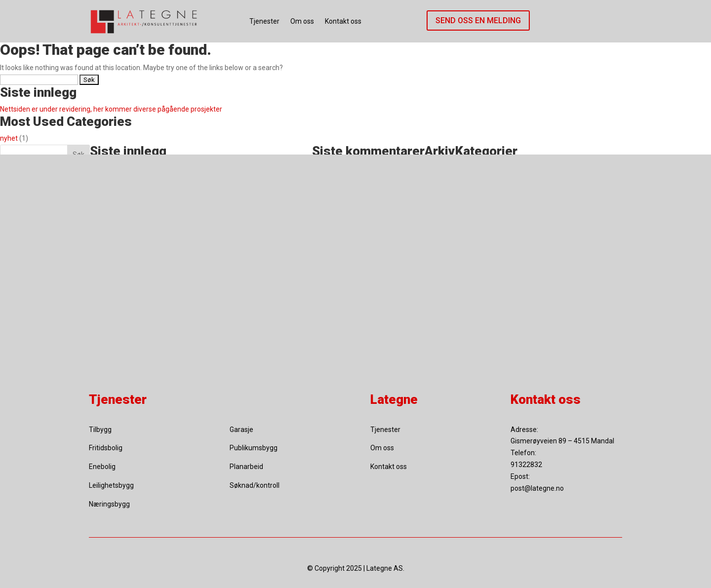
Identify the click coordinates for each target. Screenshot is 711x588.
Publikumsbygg (254, 448)
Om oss (302, 21)
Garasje (241, 430)
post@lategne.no (537, 488)
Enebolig (102, 467)
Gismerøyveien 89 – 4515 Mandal (562, 441)
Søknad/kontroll (255, 485)
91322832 (526, 465)
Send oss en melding (478, 20)
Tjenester (264, 21)
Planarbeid (246, 467)
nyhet (9, 138)
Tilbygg (100, 430)
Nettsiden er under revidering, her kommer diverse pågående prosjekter (111, 109)
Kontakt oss (343, 21)
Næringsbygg (109, 504)
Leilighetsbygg (111, 485)
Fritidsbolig (106, 448)
